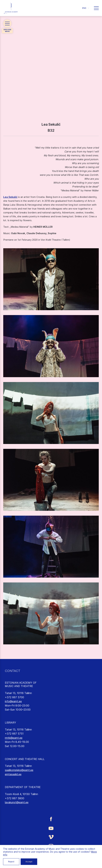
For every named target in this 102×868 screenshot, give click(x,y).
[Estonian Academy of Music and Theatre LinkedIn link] (51, 856)
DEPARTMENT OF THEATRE (23, 787)
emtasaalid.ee (13, 774)
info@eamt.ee (13, 701)
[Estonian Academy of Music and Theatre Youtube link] (51, 828)
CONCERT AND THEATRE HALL (25, 759)
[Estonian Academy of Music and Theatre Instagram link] (51, 846)
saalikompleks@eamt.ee (19, 770)
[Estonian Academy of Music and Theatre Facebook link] (51, 819)
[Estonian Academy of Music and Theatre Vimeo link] (51, 837)
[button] (86, 8)
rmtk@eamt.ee (14, 738)
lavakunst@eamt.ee (17, 802)
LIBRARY (10, 723)
